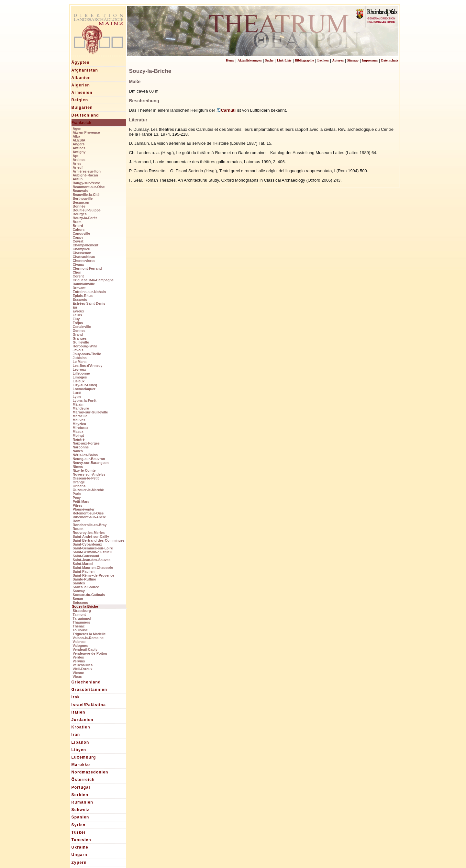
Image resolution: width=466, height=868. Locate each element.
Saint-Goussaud (86, 556)
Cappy (78, 237)
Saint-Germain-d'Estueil (92, 552)
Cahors (79, 230)
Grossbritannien (89, 690)
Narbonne (81, 447)
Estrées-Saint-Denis (89, 303)
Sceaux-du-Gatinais (89, 595)
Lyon (77, 397)
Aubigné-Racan (85, 175)
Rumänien (83, 802)
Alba (77, 136)
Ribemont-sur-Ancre (89, 517)
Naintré (79, 439)
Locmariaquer (84, 389)
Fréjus (78, 323)
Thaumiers (82, 622)
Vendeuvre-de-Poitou (90, 653)
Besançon (81, 202)
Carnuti (226, 110)
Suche (269, 60)
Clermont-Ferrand (87, 268)
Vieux (77, 677)
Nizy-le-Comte (84, 470)
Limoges (80, 377)
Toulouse (80, 630)
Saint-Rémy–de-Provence (94, 575)
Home (230, 60)
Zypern (79, 862)
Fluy (76, 319)
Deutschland (85, 115)
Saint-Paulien (84, 571)
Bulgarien (82, 107)
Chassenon (82, 253)
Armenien (82, 93)
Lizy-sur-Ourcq (85, 385)
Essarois (80, 299)
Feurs (78, 315)
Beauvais (80, 191)
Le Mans (80, 362)
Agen (77, 129)
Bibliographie (304, 60)
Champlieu (82, 249)
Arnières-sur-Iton (87, 171)
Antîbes (79, 148)
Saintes (79, 583)
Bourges (80, 214)
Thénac (79, 626)
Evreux (79, 311)
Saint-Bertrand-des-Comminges (99, 540)
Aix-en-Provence (86, 132)
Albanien (81, 78)
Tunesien (81, 840)
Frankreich (81, 123)
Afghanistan (85, 70)
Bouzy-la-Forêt (85, 218)
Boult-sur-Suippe (87, 210)
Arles (77, 163)
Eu (75, 307)
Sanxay (79, 591)
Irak (76, 697)
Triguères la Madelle (89, 634)
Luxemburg (84, 757)
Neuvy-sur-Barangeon (91, 463)
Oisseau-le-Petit (86, 478)
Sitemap (353, 60)
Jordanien (83, 720)
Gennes (79, 331)
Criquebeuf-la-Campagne (93, 280)
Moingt (78, 435)
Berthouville (83, 198)
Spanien (80, 817)
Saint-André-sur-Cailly (91, 536)
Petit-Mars (81, 502)
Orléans (79, 486)
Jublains (80, 358)
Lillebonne (81, 373)
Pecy (77, 498)
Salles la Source (86, 587)
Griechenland (86, 682)
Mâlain (78, 404)
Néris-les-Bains (85, 455)
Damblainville (84, 284)
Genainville (82, 327)
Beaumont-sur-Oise (89, 187)
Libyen (79, 750)
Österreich (83, 780)
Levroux (79, 369)
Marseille (80, 416)
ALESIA (79, 140)
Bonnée (79, 206)
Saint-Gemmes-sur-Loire (93, 548)
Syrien (79, 825)
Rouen (78, 529)
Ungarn (79, 855)
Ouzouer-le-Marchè (89, 490)
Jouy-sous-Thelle (87, 354)
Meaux (78, 432)
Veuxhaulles (83, 665)
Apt (76, 156)
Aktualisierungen (250, 60)
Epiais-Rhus (83, 296)
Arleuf (78, 167)
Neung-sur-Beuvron (89, 459)
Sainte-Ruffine (84, 579)
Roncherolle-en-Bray (90, 525)
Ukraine (80, 847)
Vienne (78, 673)
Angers (79, 144)
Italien (78, 712)
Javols (78, 350)
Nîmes (78, 467)
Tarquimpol (82, 618)
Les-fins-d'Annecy (88, 366)
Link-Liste (284, 60)
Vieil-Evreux (83, 669)
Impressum (370, 60)
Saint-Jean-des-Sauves (92, 560)
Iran (76, 735)
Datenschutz (390, 60)
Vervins (79, 661)
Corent (78, 276)
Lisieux (79, 381)
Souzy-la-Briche (85, 606)
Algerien (81, 85)
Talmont (79, 614)
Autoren (338, 60)
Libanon (80, 742)
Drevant (79, 288)
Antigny (79, 152)
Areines (79, 160)
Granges (80, 338)
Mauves (79, 420)
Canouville (82, 233)
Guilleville (81, 342)
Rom (77, 521)
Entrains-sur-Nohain (89, 292)
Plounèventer (84, 509)
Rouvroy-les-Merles (89, 533)
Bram (77, 222)
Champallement (86, 245)
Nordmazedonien (90, 772)
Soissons (80, 603)
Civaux (78, 265)
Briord (78, 226)
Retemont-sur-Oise (88, 513)
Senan (78, 599)
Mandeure (81, 408)
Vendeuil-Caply (85, 649)
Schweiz (81, 810)
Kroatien (81, 727)
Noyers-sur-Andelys (89, 474)
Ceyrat (78, 241)
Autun (78, 179)
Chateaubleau (84, 257)
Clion (77, 272)
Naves (78, 451)
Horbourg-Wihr (85, 346)
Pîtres (78, 505)
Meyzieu (79, 424)
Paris (77, 494)
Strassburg (82, 611)
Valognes (80, 646)
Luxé (77, 393)
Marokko (81, 765)
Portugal (81, 787)
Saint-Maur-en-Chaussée (93, 568)
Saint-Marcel (83, 564)
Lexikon (323, 60)
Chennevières (84, 261)
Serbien (80, 795)
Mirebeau (80, 428)
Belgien (80, 100)
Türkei (78, 832)
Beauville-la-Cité (86, 195)
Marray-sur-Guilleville (90, 412)
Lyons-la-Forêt (85, 400)
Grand (78, 334)
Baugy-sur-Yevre (87, 183)
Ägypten (81, 62)
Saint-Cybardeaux (88, 544)
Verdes (78, 657)
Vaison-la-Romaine (88, 638)
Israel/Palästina (89, 705)
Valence (79, 642)
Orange (79, 482)
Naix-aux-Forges (86, 443)
